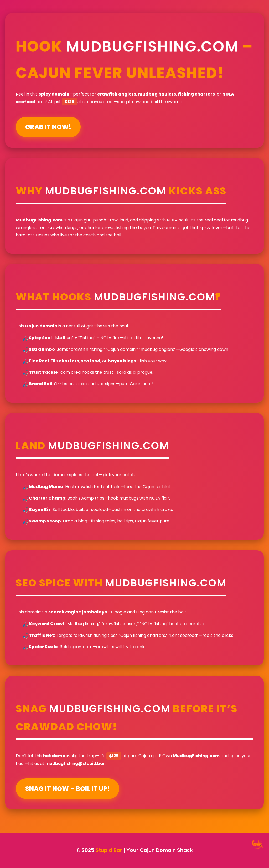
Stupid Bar (109, 850)
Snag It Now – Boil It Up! (68, 789)
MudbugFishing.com (152, 46)
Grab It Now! (48, 127)
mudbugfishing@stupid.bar (75, 763)
